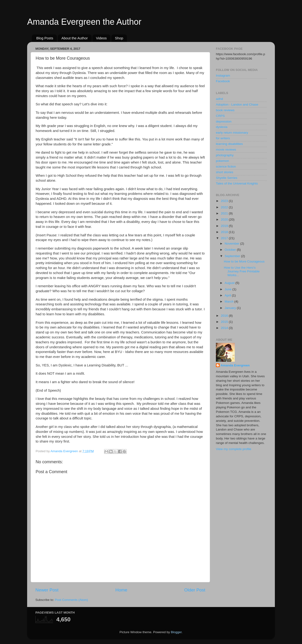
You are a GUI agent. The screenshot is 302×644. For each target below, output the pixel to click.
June (229, 289)
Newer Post (47, 590)
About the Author (75, 38)
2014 (225, 328)
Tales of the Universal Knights (237, 183)
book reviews (225, 110)
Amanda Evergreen (235, 365)
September (233, 256)
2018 (225, 232)
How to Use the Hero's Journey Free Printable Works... (242, 271)
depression (224, 121)
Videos (101, 38)
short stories (225, 172)
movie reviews (226, 150)
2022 (225, 207)
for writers (223, 138)
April (228, 295)
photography (225, 155)
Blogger (176, 632)
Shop (119, 38)
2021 (225, 213)
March (229, 301)
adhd (219, 99)
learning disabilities (229, 144)
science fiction (226, 166)
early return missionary (232, 133)
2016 (225, 316)
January (231, 308)
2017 (225, 238)
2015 (225, 322)
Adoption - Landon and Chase (237, 105)
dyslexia (222, 127)
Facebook (223, 81)
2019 (225, 226)
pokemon (222, 161)
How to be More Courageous (244, 261)
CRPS (220, 116)
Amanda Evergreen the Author (84, 22)
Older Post (195, 590)
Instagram (223, 76)
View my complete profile (234, 449)
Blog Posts (45, 38)
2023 (225, 201)
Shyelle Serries (227, 178)
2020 (225, 219)
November (232, 244)
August (230, 283)
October (231, 250)
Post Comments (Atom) (71, 600)
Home (121, 590)
